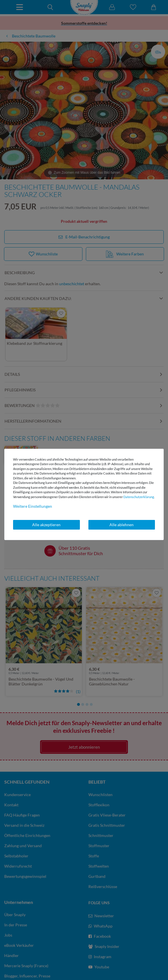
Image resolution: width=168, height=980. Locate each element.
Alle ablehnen (122, 525)
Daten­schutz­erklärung (139, 497)
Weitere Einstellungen (33, 506)
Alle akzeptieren (46, 525)
